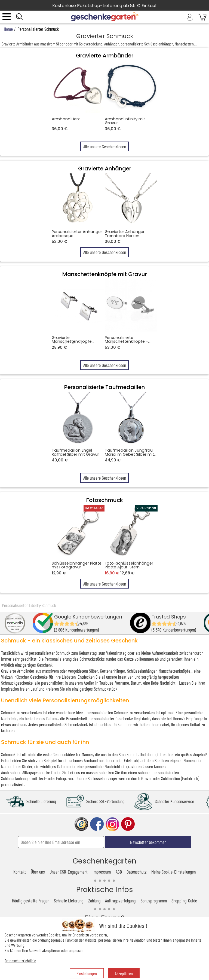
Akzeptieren (124, 973)
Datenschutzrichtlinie (20, 961)
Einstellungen (87, 973)
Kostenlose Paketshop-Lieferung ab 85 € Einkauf (104, 6)
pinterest (128, 824)
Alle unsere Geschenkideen (105, 146)
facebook (97, 824)
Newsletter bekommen (148, 842)
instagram (112, 824)
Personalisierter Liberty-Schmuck (29, 605)
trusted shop (81, 824)
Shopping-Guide (184, 901)
